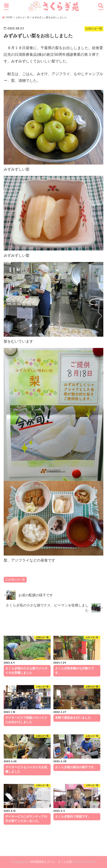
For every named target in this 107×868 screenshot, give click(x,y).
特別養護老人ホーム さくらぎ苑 (51, 862)
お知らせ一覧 (17, 580)
